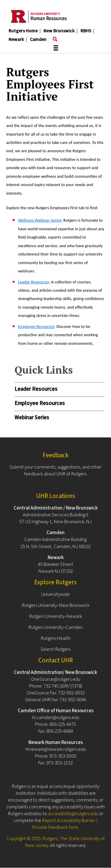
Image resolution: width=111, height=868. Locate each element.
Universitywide (55, 594)
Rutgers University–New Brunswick (56, 605)
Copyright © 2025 (24, 839)
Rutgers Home (23, 31)
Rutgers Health (56, 638)
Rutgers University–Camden (55, 627)
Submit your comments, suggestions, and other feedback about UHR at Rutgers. (55, 471)
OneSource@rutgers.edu (56, 679)
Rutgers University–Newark (56, 616)
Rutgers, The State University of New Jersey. (65, 842)
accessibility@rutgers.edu (73, 814)
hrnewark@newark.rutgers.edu (56, 749)
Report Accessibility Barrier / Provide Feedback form (65, 824)
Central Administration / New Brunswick (56, 508)
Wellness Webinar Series (40, 220)
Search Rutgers (55, 649)
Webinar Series (32, 418)
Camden (38, 39)
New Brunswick (59, 31)
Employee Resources (40, 403)
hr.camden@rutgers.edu (56, 718)
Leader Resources (36, 389)
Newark (16, 39)
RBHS (86, 31)
